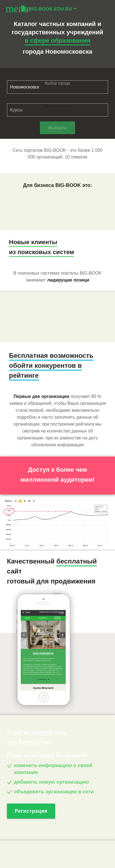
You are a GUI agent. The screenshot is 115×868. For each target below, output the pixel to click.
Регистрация (31, 811)
